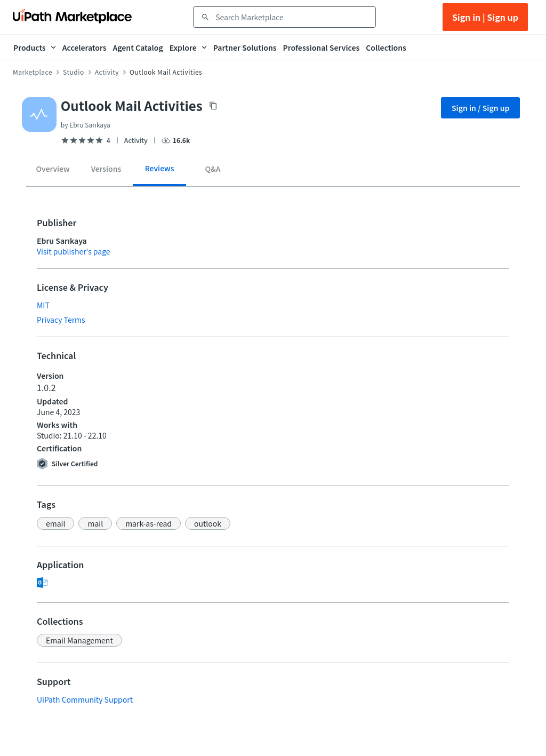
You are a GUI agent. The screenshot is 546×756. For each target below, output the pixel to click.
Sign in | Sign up (485, 17)
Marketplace (33, 72)
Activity (107, 72)
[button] (55, 523)
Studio (74, 72)
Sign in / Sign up (481, 108)
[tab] (53, 171)
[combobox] (292, 17)
